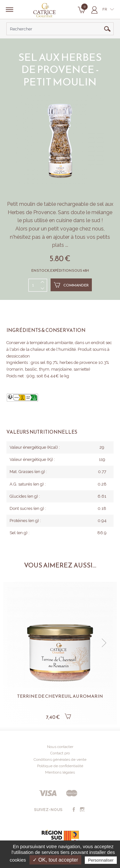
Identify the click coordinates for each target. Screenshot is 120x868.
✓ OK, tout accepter (55, 860)
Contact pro (60, 753)
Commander (71, 285)
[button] (104, 643)
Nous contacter (60, 747)
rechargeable (73, 204)
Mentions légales (60, 772)
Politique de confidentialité (60, 766)
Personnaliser (101, 860)
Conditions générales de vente (60, 759)
